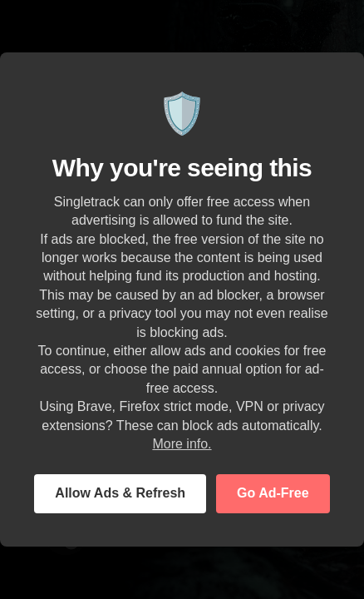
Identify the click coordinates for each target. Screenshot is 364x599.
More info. (182, 444)
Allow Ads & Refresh (120, 493)
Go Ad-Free (273, 493)
